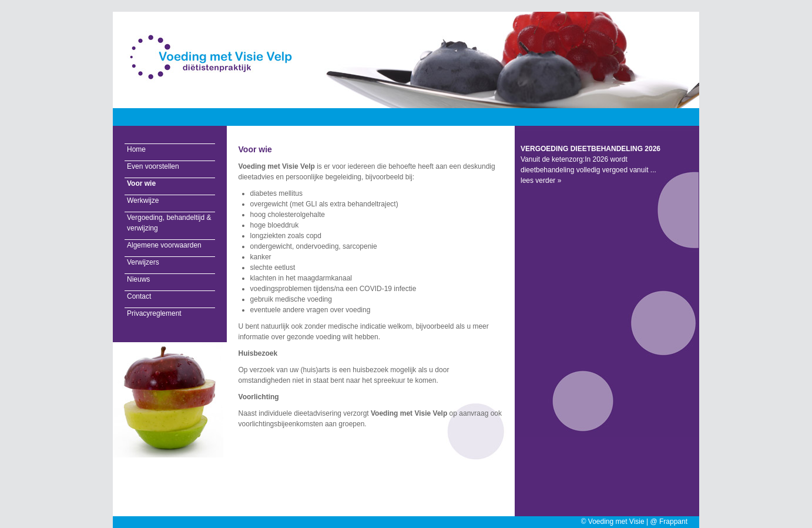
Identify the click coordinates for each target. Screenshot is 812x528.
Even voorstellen (153, 166)
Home (136, 149)
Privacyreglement (154, 313)
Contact (139, 296)
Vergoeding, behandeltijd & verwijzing (169, 223)
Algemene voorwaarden (164, 245)
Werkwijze (143, 200)
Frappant (673, 522)
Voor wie (141, 183)
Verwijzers (143, 262)
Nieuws (138, 279)
